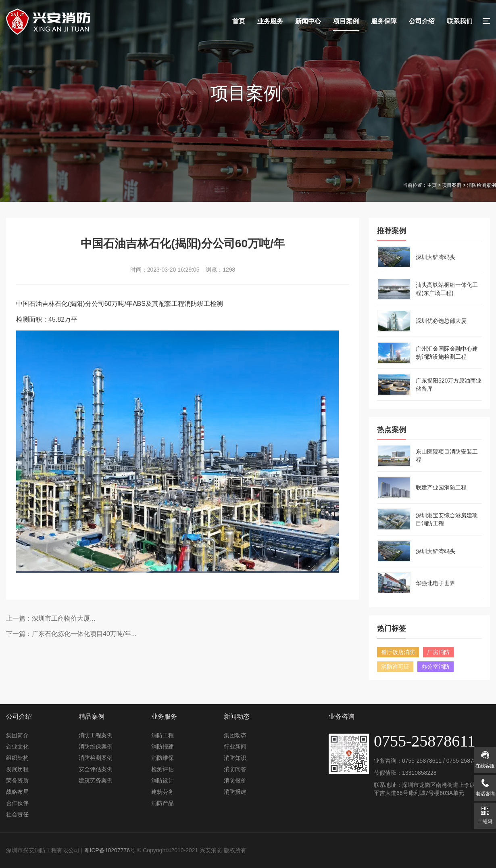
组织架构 (17, 758)
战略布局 (17, 792)
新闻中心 (308, 21)
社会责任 (17, 814)
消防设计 (163, 780)
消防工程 (163, 735)
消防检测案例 (96, 758)
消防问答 (235, 769)
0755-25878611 (422, 761)
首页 (239, 21)
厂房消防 (438, 652)
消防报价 (235, 780)
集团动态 (235, 735)
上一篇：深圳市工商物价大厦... (51, 618)
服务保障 (384, 21)
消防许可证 (395, 667)
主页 (432, 185)
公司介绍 (422, 21)
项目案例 (346, 21)
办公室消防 (436, 667)
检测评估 (163, 769)
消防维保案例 (96, 747)
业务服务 (270, 21)
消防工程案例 (96, 735)
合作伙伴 (17, 803)
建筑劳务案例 (96, 780)
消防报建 (163, 747)
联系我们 (460, 21)
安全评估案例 (96, 769)
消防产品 (163, 803)
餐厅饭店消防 (398, 652)
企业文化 (17, 747)
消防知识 (235, 758)
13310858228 (419, 773)
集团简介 (17, 735)
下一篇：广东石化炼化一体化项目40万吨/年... (71, 634)
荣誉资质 (17, 780)
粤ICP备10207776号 (110, 850)
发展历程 (17, 769)
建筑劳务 (163, 792)
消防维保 (163, 758)
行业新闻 (235, 747)
